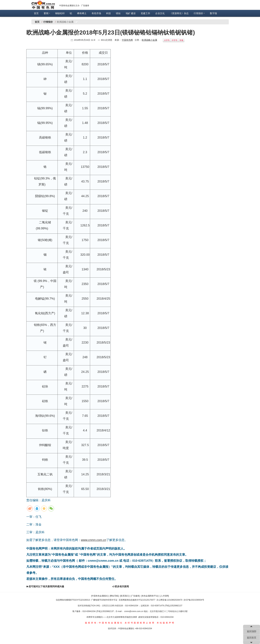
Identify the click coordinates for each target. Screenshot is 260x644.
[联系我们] (125, 596)
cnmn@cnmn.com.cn (134, 611)
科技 (108, 13)
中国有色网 (127, 40)
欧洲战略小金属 (149, 40)
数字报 (213, 13)
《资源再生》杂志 (179, 13)
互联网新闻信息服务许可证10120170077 (137, 600)
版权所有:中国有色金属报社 (104, 623)
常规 (181, 40)
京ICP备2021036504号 (194, 600)
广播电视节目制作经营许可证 (104, 600)
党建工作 (145, 13)
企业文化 (160, 13)
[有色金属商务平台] (150, 596)
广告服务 (85, 6)
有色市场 (96, 13)
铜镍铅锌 (60, 13)
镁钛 (118, 13)
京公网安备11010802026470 (169, 600)
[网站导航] (114, 596)
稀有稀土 (82, 13)
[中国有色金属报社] (100, 596)
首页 (36, 13)
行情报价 (199, 13)
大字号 (167, 40)
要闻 (47, 13)
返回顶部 (252, 631)
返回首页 (252, 638)
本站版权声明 (166, 623)
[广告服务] (135, 596)
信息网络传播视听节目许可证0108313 (73, 600)
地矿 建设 (131, 13)
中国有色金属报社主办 (69, 6)
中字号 (175, 40)
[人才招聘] (164, 596)
